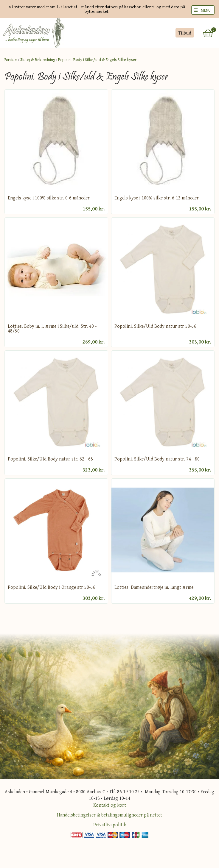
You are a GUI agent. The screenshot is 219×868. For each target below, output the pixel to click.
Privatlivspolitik (110, 825)
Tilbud (185, 33)
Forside (11, 60)
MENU (206, 10)
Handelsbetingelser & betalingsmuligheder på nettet (110, 815)
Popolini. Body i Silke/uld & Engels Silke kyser (97, 60)
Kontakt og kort (110, 805)
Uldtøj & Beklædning (37, 60)
